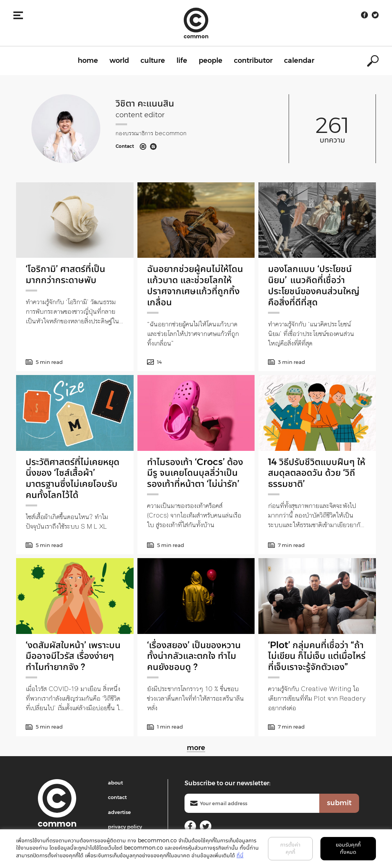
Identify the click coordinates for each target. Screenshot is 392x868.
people (211, 61)
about (115, 783)
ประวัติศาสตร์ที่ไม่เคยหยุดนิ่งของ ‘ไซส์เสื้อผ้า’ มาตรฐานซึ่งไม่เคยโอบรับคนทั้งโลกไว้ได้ (73, 478)
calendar (299, 61)
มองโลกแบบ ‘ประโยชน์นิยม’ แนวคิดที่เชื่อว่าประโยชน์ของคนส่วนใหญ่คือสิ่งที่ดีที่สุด (314, 285)
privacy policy (125, 827)
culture (153, 61)
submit (339, 803)
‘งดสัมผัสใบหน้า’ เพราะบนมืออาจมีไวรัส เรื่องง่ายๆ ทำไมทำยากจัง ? (73, 656)
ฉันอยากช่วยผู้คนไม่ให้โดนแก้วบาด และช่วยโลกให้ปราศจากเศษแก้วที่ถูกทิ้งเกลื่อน (195, 285)
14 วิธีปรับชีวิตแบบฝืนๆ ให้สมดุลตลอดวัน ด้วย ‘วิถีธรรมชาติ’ (317, 473)
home (88, 61)
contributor (253, 61)
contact (117, 797)
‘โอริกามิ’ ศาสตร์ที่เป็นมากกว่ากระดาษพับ (65, 274)
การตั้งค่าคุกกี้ (290, 848)
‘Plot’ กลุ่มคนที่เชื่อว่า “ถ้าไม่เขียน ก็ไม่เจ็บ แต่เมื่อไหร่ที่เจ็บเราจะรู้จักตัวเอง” (317, 656)
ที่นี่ (240, 855)
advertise (119, 812)
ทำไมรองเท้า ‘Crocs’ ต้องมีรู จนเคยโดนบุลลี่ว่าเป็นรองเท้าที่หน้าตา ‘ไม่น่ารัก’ (195, 473)
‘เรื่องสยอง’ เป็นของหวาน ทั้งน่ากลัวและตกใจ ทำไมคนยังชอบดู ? (194, 656)
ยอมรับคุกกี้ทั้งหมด (348, 848)
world (119, 61)
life (182, 61)
